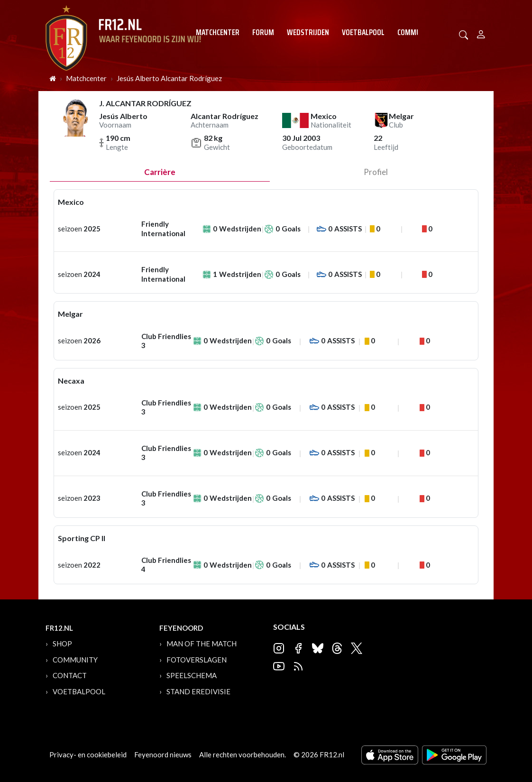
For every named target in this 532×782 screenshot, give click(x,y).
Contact (70, 675)
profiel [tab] (376, 172)
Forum (263, 32)
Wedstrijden (308, 32)
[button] (464, 34)
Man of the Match (202, 644)
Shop (62, 644)
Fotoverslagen (197, 660)
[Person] (481, 33)
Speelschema (192, 675)
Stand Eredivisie (198, 691)
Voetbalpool (363, 32)
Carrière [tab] (160, 172)
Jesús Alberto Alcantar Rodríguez (169, 78)
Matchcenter (218, 32)
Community (416, 32)
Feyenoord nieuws (163, 754)
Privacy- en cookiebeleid (88, 754)
